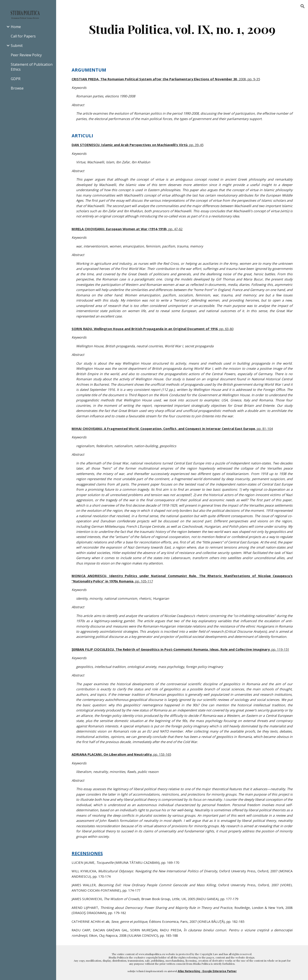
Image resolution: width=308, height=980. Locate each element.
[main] (182, 29)
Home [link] (16, 27)
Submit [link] (17, 46)
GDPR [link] (16, 79)
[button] (303, 6)
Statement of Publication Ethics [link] (32, 67)
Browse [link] (17, 88)
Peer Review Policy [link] (26, 55)
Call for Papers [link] (23, 36)
